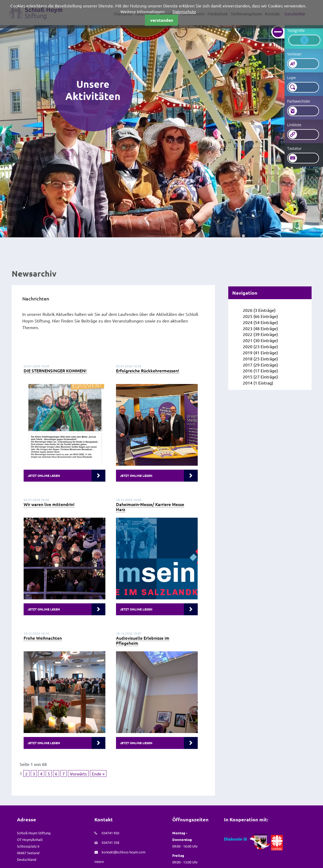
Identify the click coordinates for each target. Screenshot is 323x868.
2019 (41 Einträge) (260, 352)
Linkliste (294, 125)
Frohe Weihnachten (43, 638)
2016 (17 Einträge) (260, 370)
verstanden (162, 20)
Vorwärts (78, 774)
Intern (99, 862)
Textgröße (296, 30)
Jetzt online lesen (44, 476)
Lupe (291, 78)
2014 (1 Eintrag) (258, 383)
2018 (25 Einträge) (260, 359)
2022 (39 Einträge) (260, 334)
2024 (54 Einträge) (260, 322)
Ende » (98, 774)
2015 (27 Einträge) (260, 377)
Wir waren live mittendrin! (49, 504)
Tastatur (294, 148)
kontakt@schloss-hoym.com (124, 852)
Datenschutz (184, 11)
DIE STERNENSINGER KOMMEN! (55, 370)
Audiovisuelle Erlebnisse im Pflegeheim (143, 640)
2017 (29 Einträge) (260, 365)
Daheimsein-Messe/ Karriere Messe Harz (150, 507)
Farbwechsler (299, 101)
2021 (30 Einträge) (260, 340)
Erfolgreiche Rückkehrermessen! (148, 370)
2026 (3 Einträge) (259, 310)
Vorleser (294, 54)
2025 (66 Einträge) (260, 316)
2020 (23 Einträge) (260, 346)
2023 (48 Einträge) (260, 328)
